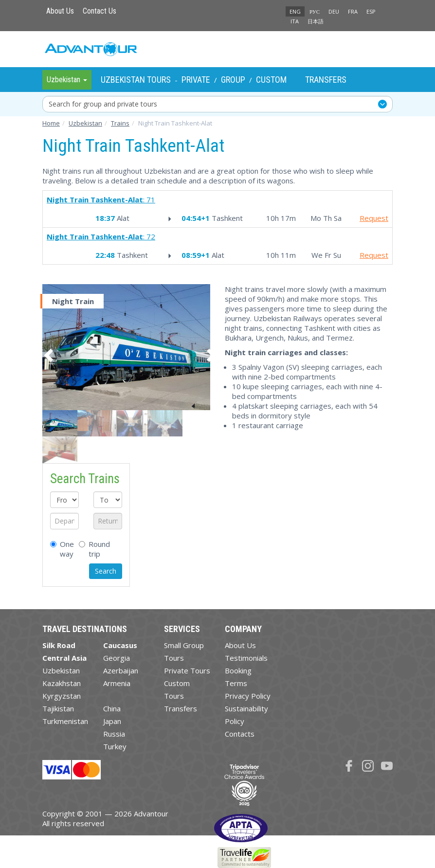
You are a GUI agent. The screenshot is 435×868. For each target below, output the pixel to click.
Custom (271, 80)
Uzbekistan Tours (136, 80)
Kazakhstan (62, 683)
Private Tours (187, 670)
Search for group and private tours (103, 104)
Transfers (326, 80)
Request (374, 218)
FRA (353, 11)
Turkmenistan (65, 721)
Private (196, 80)
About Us (60, 11)
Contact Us (100, 11)
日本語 (316, 21)
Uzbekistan (61, 670)
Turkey (115, 746)
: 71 (101, 199)
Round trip (94, 549)
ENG (295, 11)
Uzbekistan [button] (67, 80)
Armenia (117, 683)
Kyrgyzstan (62, 696)
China (112, 708)
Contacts (240, 734)
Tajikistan (58, 708)
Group (233, 80)
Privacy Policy (248, 696)
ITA (295, 21)
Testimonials (246, 658)
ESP (371, 11)
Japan (112, 721)
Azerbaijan (121, 670)
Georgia (117, 658)
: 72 (101, 236)
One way (57, 549)
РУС (315, 11)
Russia (114, 734)
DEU (334, 11)
